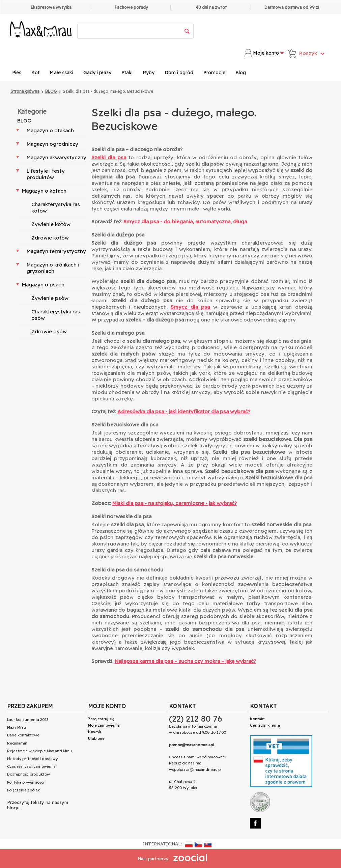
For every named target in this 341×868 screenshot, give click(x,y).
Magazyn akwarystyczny (56, 157)
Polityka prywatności (26, 782)
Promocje (214, 73)
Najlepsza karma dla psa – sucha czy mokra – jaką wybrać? (185, 661)
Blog (241, 73)
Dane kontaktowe (23, 735)
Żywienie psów (50, 298)
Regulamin (17, 743)
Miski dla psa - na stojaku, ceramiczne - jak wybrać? (175, 503)
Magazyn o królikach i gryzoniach (53, 268)
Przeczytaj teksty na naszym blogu (38, 805)
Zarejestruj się (101, 719)
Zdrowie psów (49, 331)
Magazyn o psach (43, 285)
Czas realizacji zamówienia (31, 766)
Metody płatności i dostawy (32, 759)
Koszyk (95, 732)
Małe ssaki (61, 73)
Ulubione (96, 738)
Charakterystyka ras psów (56, 315)
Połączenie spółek (23, 790)
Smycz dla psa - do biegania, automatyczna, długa (185, 221)
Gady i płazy (97, 73)
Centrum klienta (265, 725)
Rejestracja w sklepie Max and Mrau (39, 751)
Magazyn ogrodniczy (52, 144)
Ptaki (127, 73)
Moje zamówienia (104, 725)
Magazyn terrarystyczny (56, 251)
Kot (35, 73)
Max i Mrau (17, 727)
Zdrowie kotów (50, 238)
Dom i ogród (179, 73)
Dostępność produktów (29, 774)
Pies (17, 73)
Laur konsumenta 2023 (28, 720)
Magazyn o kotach (44, 191)
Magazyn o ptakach (50, 130)
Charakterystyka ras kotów (56, 207)
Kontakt (257, 719)
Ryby (149, 73)
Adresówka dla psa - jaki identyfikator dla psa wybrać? (184, 411)
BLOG (24, 121)
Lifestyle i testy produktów (46, 174)
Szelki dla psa (109, 157)
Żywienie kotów (51, 224)
